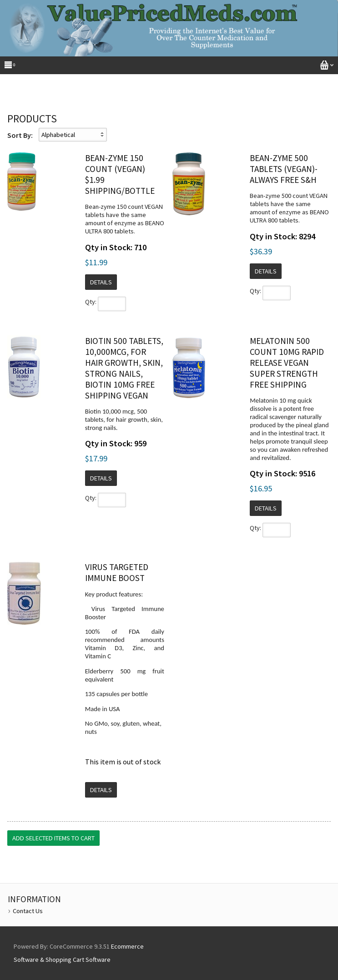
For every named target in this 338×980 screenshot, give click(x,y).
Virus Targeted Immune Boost (117, 572)
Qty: (91, 302)
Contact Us (28, 911)
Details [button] (101, 282)
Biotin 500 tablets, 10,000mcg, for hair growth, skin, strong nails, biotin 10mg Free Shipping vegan (124, 368)
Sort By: (20, 135)
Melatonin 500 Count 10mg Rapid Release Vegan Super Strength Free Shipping (287, 363)
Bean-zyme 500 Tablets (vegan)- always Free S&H (284, 169)
